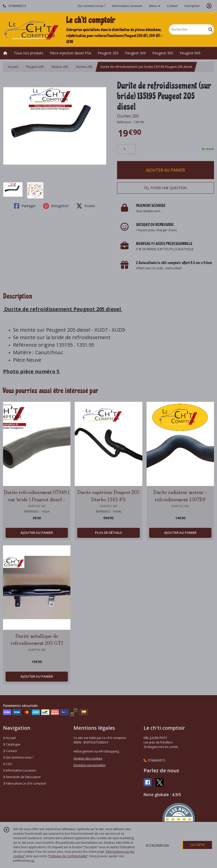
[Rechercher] (210, 29)
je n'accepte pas (157, 845)
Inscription (192, 6)
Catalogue (12, 744)
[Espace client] (209, 6)
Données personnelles (89, 765)
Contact (172, 6)
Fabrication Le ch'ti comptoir (25, 783)
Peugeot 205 (35, 67)
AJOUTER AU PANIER (165, 170)
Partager (25, 206)
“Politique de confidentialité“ (68, 856)
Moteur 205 (60, 67)
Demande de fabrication (22, 777)
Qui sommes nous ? (18, 757)
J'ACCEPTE (197, 845)
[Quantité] (126, 149)
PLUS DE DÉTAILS (109, 533)
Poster (86, 206)
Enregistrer (56, 206)
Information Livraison (20, 770)
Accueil (13, 67)
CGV (7, 764)
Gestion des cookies (88, 758)
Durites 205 (84, 67)
